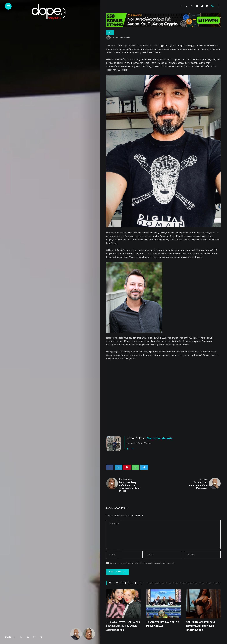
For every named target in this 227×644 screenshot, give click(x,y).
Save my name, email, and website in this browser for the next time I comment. (142, 563)
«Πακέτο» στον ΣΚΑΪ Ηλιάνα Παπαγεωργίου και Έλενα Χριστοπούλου (123, 626)
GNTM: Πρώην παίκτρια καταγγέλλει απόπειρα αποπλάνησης (201, 626)
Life (110, 32)
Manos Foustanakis (121, 38)
